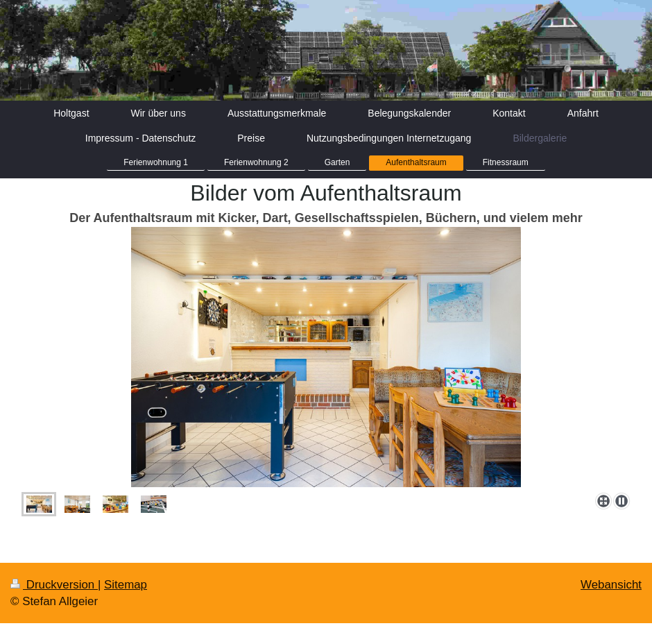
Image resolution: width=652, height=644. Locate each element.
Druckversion (54, 585)
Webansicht (611, 585)
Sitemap (126, 585)
